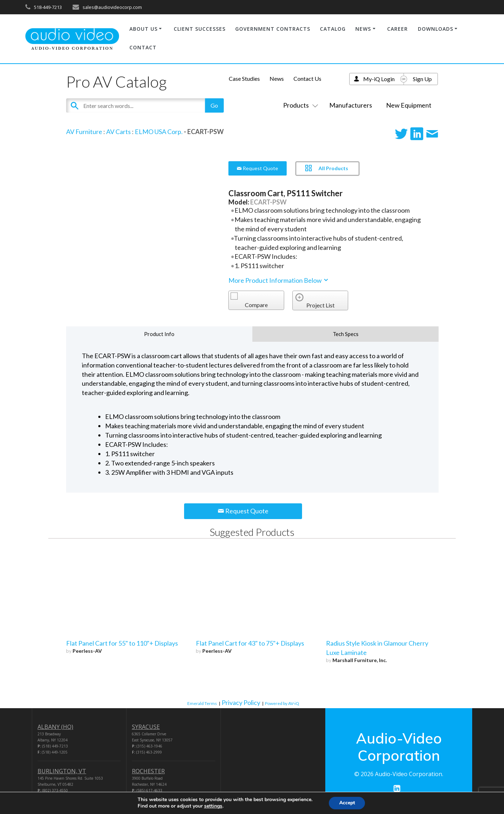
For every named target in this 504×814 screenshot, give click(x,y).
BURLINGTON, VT (62, 771)
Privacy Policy (241, 702)
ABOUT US (144, 29)
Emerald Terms (202, 703)
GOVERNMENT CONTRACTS (273, 29)
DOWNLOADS (436, 29)
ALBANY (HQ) (55, 727)
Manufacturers (351, 105)
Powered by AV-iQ (282, 703)
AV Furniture (84, 132)
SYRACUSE (146, 727)
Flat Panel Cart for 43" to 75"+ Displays (250, 643)
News (277, 78)
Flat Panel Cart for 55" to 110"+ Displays (122, 643)
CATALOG (333, 29)
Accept (347, 803)
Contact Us (307, 78)
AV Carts (118, 132)
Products (299, 105)
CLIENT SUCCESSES (200, 29)
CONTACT (143, 47)
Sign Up (422, 79)
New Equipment (409, 105)
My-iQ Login (379, 79)
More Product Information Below (279, 280)
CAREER (397, 29)
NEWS (363, 29)
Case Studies (244, 78)
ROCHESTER (148, 771)
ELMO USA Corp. (159, 132)
